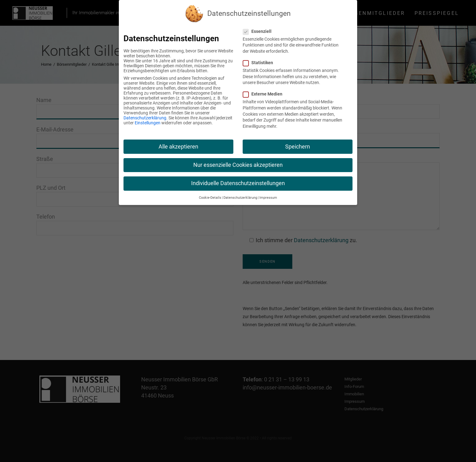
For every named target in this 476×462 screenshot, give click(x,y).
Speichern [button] (298, 147)
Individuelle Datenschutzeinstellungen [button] (238, 183)
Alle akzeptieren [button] (178, 147)
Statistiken (260, 63)
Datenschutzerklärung (145, 118)
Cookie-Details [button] (210, 198)
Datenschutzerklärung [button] (240, 198)
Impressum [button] (268, 198)
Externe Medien (265, 94)
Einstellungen (148, 123)
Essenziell (260, 31)
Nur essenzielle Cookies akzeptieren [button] (238, 165)
